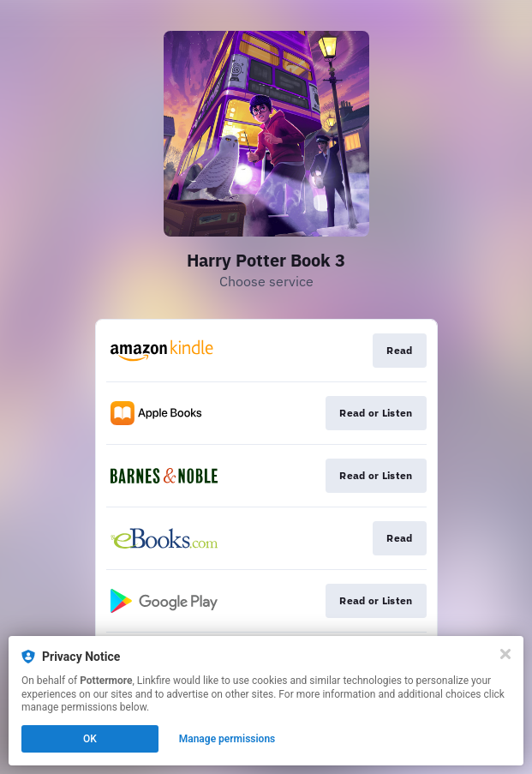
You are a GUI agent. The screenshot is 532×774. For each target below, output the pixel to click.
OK (90, 739)
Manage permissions (227, 739)
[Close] (505, 654)
